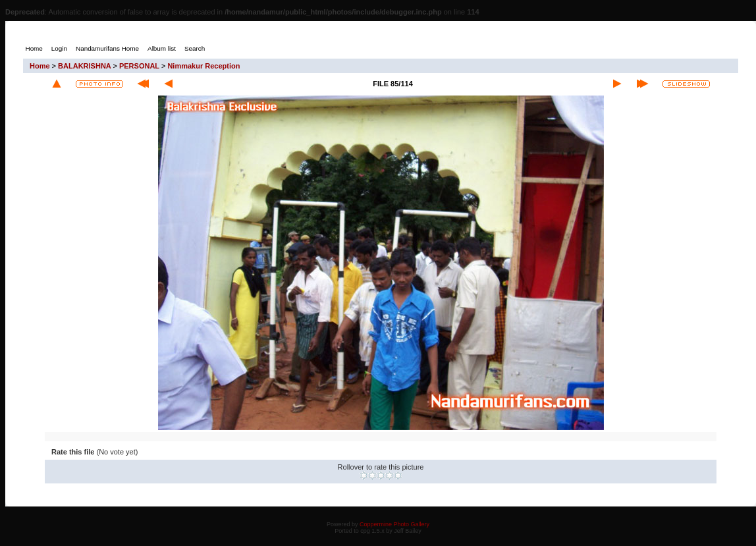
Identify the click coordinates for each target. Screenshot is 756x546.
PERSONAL (139, 66)
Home (40, 66)
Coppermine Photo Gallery (394, 524)
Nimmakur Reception (203, 66)
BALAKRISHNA (84, 66)
